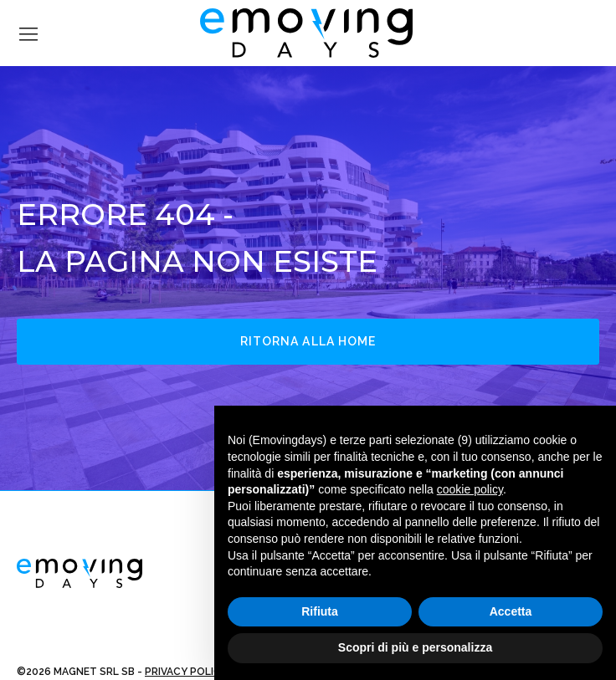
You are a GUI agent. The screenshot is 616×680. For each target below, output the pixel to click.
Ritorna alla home (308, 341)
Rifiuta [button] (320, 611)
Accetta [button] (511, 611)
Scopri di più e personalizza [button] (415, 647)
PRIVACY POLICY (186, 672)
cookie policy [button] (470, 489)
